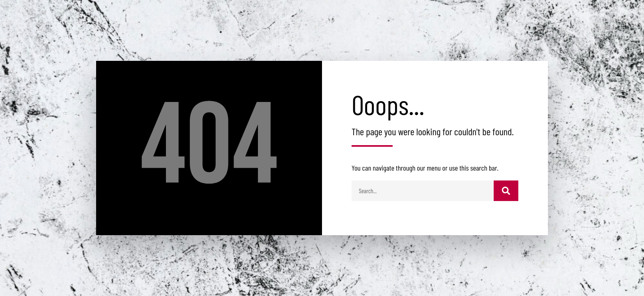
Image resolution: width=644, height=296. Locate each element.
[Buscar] (506, 191)
